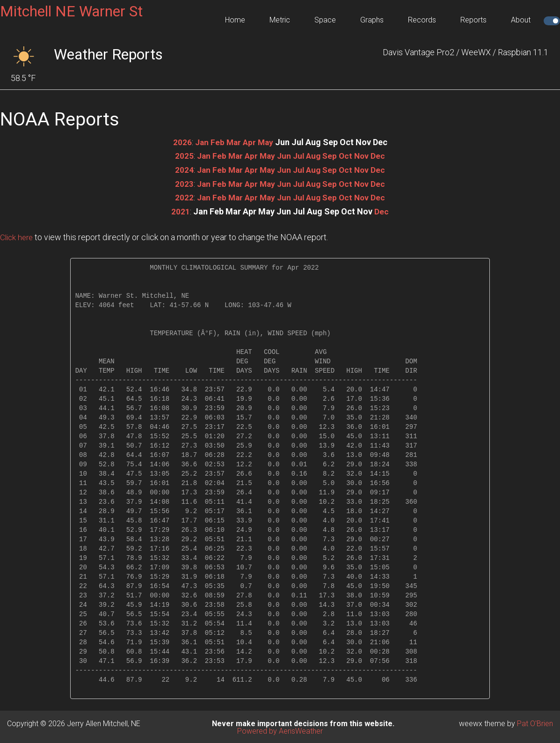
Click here (18, 236)
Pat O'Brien (535, 722)
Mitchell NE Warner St (71, 11)
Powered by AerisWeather (280, 730)
